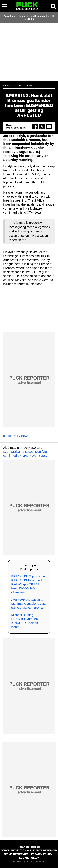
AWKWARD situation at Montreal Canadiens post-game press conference (29, 604)
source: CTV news (16, 436)
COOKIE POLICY (29, 858)
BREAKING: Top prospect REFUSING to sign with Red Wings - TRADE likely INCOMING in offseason (29, 584)
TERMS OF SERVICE (16, 854)
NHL (21, 85)
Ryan (9, 125)
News (29, 85)
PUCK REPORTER (29, 847)
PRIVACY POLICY (42, 854)
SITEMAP (28, 862)
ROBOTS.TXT (39, 862)
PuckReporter (10, 85)
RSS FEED (17, 862)
